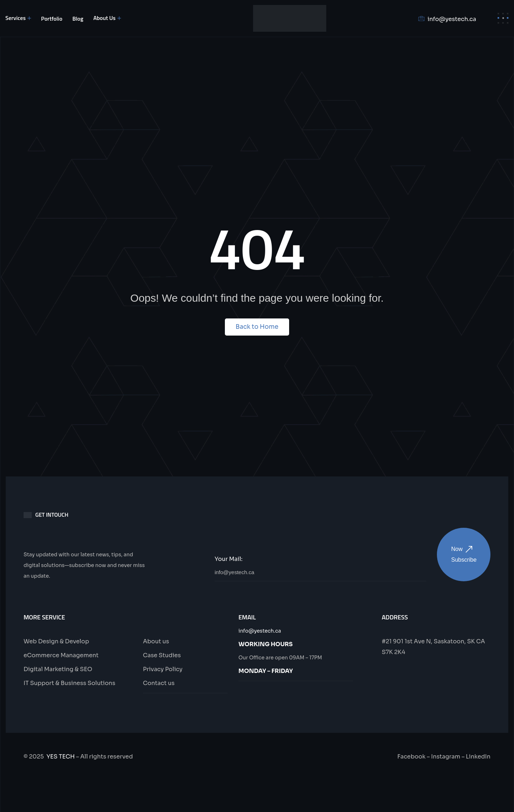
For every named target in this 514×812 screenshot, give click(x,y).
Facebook (411, 757)
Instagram (446, 757)
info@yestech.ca (260, 631)
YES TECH (61, 757)
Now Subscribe (464, 554)
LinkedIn (478, 757)
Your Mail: (228, 559)
